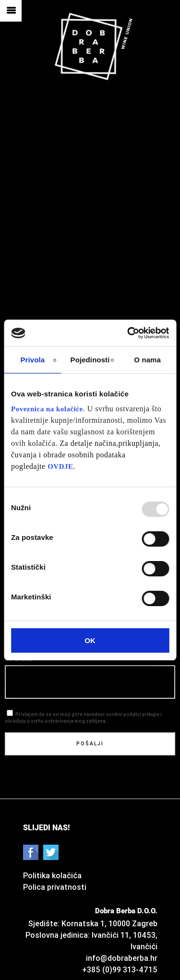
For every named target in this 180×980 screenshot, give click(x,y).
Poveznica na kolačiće (47, 409)
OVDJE (60, 466)
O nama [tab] (147, 360)
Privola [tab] (32, 360)
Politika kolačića (52, 875)
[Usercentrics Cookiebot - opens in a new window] (128, 333)
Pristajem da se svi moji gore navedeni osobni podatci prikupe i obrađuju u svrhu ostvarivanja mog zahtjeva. (83, 714)
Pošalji (90, 744)
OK (90, 640)
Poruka (21, 659)
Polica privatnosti (55, 887)
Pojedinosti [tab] (90, 360)
